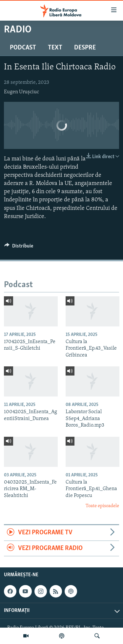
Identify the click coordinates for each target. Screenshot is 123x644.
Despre (85, 48)
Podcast (23, 48)
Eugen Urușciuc (21, 92)
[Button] (19, 248)
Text (55, 48)
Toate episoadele (102, 506)
